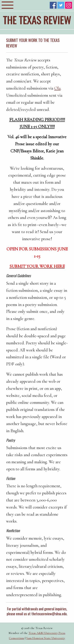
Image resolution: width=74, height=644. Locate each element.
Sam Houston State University (46, 638)
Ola (57, 88)
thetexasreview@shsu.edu (49, 614)
